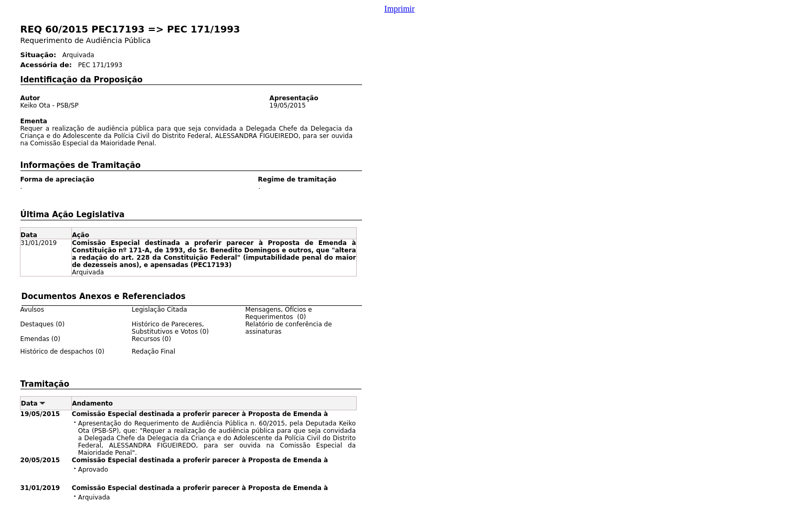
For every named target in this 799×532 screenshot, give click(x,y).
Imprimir (400, 9)
